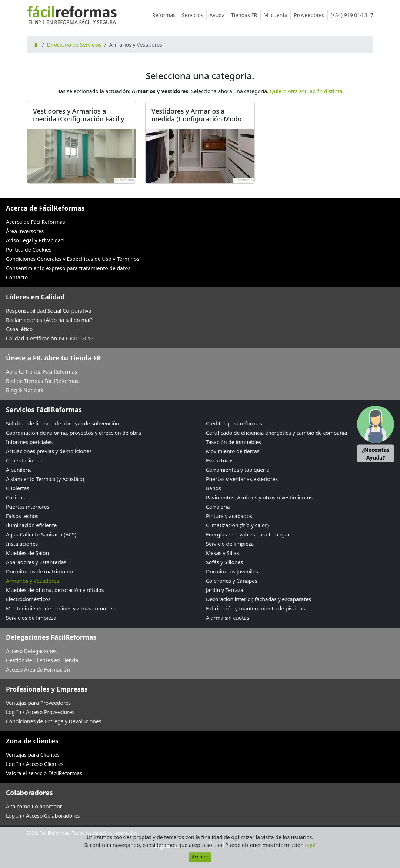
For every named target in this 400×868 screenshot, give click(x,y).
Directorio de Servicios (74, 45)
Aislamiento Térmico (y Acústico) (45, 479)
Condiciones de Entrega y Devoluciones (54, 721)
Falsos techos (22, 516)
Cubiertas (18, 488)
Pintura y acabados (229, 516)
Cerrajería (218, 507)
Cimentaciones (24, 460)
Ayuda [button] (219, 15)
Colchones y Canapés (232, 581)
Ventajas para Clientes (33, 755)
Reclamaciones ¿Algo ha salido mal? (49, 320)
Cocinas (15, 497)
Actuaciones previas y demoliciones (49, 451)
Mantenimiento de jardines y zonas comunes (60, 608)
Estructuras (220, 460)
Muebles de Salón (27, 553)
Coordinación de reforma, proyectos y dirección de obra (74, 433)
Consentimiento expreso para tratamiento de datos (68, 268)
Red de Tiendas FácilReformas (42, 381)
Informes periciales (29, 442)
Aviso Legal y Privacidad (35, 240)
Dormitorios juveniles (232, 571)
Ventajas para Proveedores (38, 703)
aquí (311, 845)
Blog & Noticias (24, 390)
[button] (376, 434)
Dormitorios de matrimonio (39, 571)
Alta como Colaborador (34, 806)
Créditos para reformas (234, 423)
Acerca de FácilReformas (36, 222)
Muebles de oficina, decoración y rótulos (55, 590)
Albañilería (19, 470)
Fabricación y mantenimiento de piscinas (255, 608)
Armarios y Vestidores (32, 581)
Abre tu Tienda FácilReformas (41, 372)
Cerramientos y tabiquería (238, 470)
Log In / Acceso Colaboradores (43, 816)
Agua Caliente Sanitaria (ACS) (41, 534)
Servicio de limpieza (230, 544)
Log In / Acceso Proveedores (40, 712)
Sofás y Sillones (224, 562)
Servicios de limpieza (31, 618)
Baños (214, 488)
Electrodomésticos (28, 599)
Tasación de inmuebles (234, 442)
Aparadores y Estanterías (36, 562)
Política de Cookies (29, 250)
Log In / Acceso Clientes (35, 764)
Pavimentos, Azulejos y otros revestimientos (259, 497)
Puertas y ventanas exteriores (242, 479)
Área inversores (25, 231)
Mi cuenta (277, 15)
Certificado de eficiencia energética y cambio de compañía (276, 433)
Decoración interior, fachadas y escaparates (259, 599)
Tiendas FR (246, 15)
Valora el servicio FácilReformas (44, 773)
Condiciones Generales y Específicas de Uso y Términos (73, 259)
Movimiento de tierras (233, 451)
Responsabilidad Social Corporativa (49, 311)
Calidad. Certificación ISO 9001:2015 (50, 338)
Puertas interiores (28, 507)
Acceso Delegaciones (31, 651)
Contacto (17, 277)
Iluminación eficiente (31, 525)
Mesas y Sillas (222, 553)
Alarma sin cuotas (228, 618)
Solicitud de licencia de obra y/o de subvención (63, 423)
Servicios (194, 15)
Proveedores (311, 15)
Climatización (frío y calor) (237, 525)
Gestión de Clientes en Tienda (42, 660)
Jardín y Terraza (225, 590)
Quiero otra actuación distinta (306, 91)
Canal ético (19, 329)
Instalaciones (22, 544)
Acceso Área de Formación (38, 669)
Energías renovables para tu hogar (248, 534)
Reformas (166, 15)
